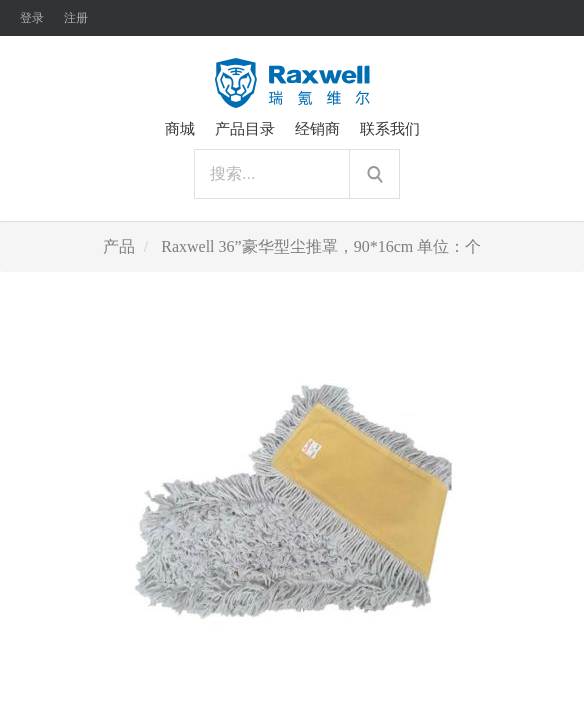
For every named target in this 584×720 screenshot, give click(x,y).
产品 (119, 246)
